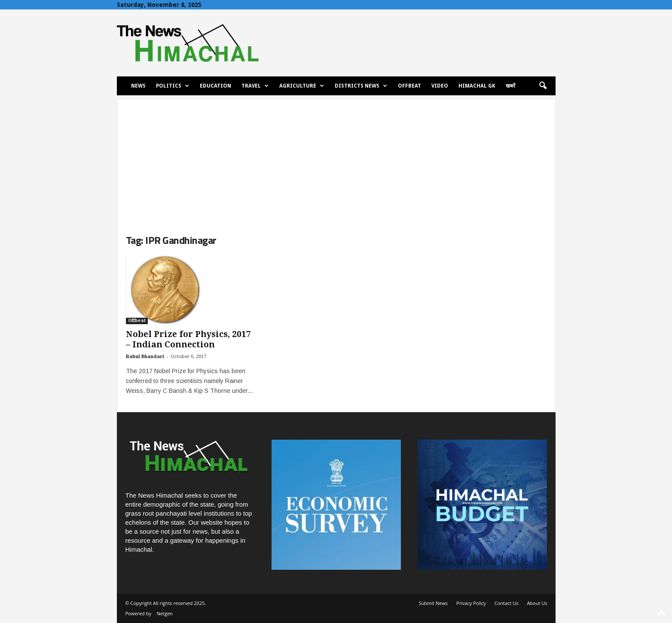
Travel (255, 86)
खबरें (510, 86)
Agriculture (302, 86)
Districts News (361, 86)
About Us (537, 603)
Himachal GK (477, 86)
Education (215, 86)
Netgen (165, 613)
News (138, 86)
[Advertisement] (336, 160)
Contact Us (507, 603)
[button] (543, 86)
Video (440, 86)
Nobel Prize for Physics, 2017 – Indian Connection (188, 339)
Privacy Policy (471, 603)
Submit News (433, 603)
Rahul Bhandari (145, 357)
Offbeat (409, 86)
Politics (173, 86)
